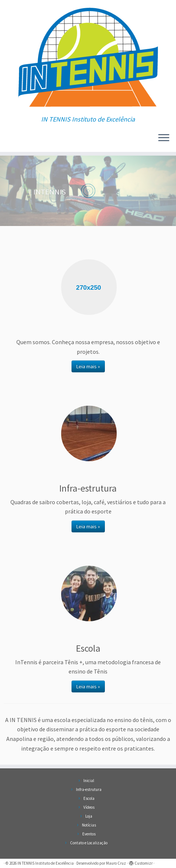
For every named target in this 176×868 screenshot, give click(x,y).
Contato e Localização (89, 843)
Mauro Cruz (116, 863)
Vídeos (89, 807)
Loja (89, 816)
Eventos (89, 834)
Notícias (89, 825)
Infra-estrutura (89, 789)
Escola (89, 798)
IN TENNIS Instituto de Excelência (46, 863)
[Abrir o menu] (164, 139)
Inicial (89, 781)
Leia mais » (88, 366)
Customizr (144, 863)
